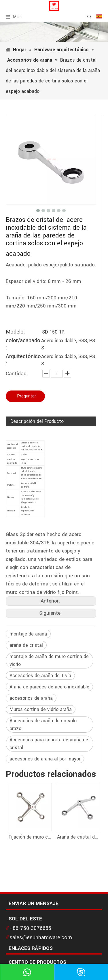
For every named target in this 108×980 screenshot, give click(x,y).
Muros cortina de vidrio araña (41, 709)
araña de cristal (26, 645)
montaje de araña (28, 634)
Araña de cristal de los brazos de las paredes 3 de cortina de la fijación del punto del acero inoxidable (78, 837)
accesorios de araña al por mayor (45, 759)
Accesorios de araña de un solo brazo (43, 725)
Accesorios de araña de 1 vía (40, 676)
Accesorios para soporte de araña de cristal (49, 744)
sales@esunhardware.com (41, 937)
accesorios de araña (31, 698)
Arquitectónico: (23, 360)
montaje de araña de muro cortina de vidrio (49, 660)
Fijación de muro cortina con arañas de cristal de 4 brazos (30, 837)
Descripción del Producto (37, 421)
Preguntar (26, 396)
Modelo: (15, 332)
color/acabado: (23, 344)
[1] (54, 32)
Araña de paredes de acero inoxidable (49, 687)
